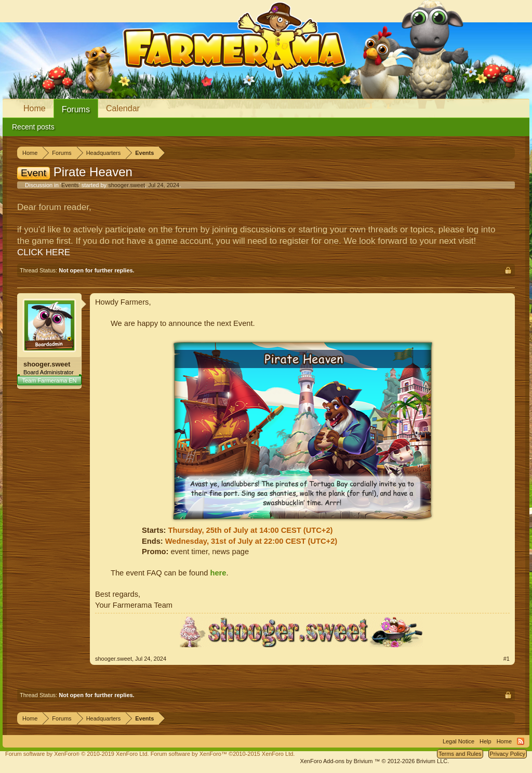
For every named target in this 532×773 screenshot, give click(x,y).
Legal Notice (458, 741)
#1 (507, 659)
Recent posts (33, 127)
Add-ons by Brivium (374, 761)
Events (70, 185)
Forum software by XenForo (77, 754)
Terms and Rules (460, 754)
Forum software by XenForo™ (223, 754)
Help (486, 741)
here (218, 573)
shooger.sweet (127, 185)
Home (35, 108)
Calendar (123, 108)
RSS (521, 741)
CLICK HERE (44, 252)
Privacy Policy (508, 754)
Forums (76, 109)
